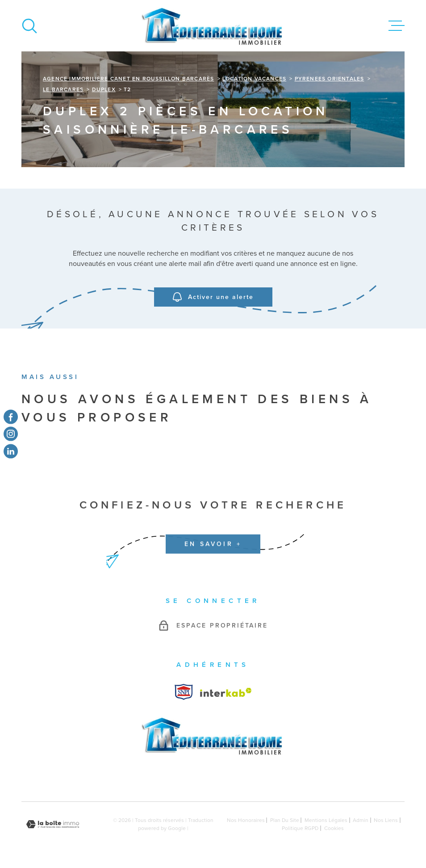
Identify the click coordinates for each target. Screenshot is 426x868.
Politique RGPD (300, 828)
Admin (361, 820)
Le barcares (63, 89)
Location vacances (254, 79)
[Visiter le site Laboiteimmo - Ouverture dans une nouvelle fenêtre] (53, 824)
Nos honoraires (246, 820)
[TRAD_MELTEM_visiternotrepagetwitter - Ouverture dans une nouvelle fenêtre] (11, 451)
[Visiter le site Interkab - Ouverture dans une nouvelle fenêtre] (184, 692)
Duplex (104, 89)
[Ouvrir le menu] (397, 26)
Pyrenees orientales (330, 79)
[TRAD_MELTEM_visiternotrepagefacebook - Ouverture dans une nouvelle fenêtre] (11, 417)
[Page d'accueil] (213, 26)
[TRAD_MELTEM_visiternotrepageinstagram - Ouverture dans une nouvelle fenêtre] (11, 434)
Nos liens (386, 820)
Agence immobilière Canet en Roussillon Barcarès (128, 79)
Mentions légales (326, 820)
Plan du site (285, 820)
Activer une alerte (213, 297)
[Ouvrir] (29, 26)
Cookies (334, 828)
